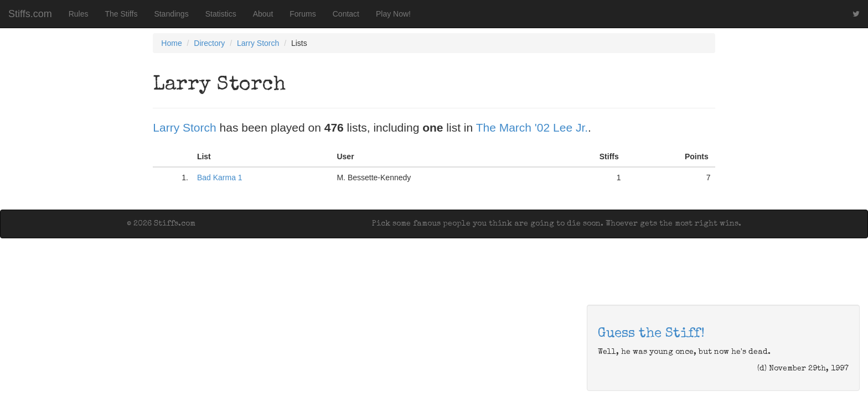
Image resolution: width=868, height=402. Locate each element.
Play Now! (393, 14)
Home (171, 43)
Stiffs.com (30, 14)
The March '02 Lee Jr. (532, 127)
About (263, 14)
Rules (79, 14)
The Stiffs (122, 14)
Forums (303, 14)
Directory (209, 43)
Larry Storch (258, 43)
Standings (171, 14)
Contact (346, 14)
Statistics (221, 14)
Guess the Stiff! (651, 334)
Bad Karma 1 (220, 177)
